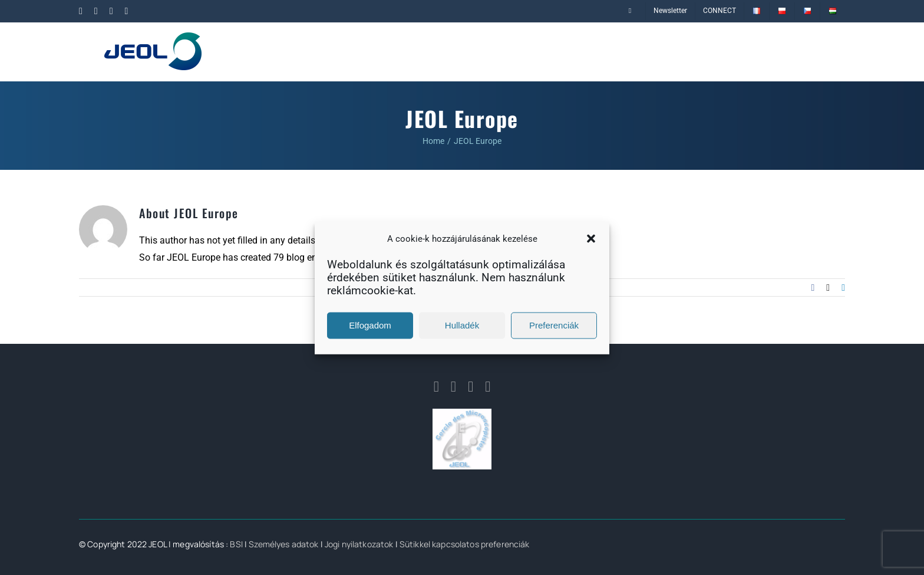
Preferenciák (554, 325)
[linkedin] (453, 387)
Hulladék (462, 325)
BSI (236, 544)
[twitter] (471, 387)
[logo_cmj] (462, 413)
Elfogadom (370, 325)
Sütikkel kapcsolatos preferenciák (465, 544)
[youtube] (488, 387)
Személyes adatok (283, 544)
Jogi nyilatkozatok (359, 544)
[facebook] (436, 387)
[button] (591, 239)
